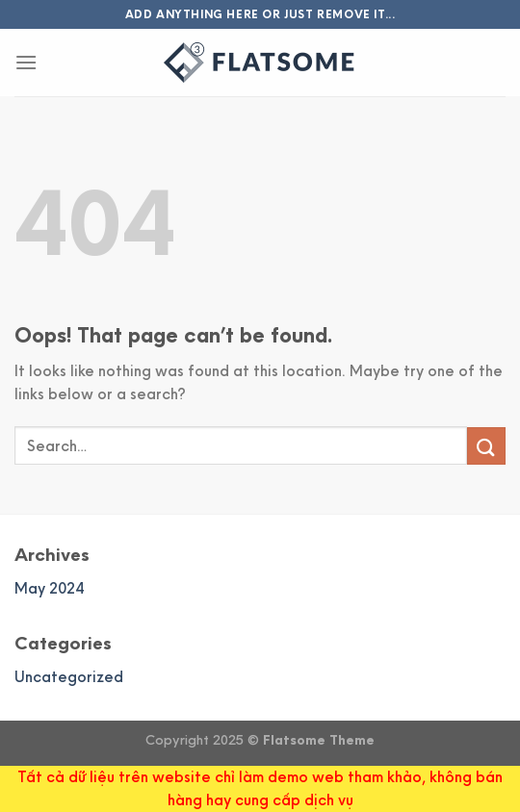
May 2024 (49, 588)
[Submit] (486, 446)
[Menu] (26, 62)
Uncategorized (69, 677)
